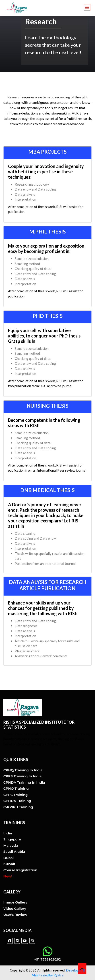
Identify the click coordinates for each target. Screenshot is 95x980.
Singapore (12, 839)
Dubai (8, 858)
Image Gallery (15, 902)
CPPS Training (15, 795)
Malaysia (11, 845)
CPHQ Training (16, 788)
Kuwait (9, 864)
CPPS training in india (22, 776)
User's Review (15, 915)
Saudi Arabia (14, 852)
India (8, 833)
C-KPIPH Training (18, 807)
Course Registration (20, 870)
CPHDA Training (17, 801)
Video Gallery (15, 909)
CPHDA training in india (24, 782)
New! (8, 876)
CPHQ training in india (23, 770)
